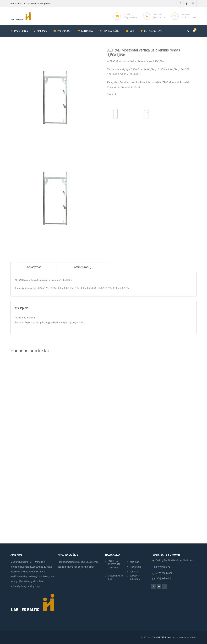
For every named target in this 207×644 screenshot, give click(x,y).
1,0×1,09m (173, 69)
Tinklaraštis (135, 567)
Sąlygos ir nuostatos (135, 577)
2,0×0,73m (123, 74)
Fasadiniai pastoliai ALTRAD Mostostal (160, 82)
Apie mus (134, 562)
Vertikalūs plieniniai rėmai (127, 87)
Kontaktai (134, 572)
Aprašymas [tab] (34, 267)
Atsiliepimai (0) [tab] (84, 267)
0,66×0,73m (137, 69)
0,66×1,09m (149, 69)
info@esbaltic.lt (130, 17)
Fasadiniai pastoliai (130, 82)
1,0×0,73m (162, 69)
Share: (110, 94)
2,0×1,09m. (135, 74)
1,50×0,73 (184, 69)
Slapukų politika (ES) (116, 577)
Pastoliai (184, 82)
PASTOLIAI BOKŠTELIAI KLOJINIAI (114, 564)
